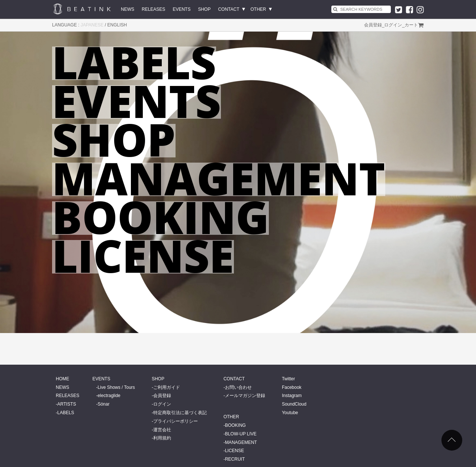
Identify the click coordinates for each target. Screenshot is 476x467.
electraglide (109, 396)
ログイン (393, 25)
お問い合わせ (238, 387)
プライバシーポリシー (176, 421)
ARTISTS (67, 404)
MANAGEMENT (241, 442)
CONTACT (229, 9)
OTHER (258, 9)
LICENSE (234, 451)
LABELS (66, 413)
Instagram (292, 396)
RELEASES (153, 9)
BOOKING (235, 425)
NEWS (128, 9)
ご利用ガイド (167, 387)
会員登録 (373, 25)
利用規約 (162, 438)
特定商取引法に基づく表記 (180, 413)
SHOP (204, 9)
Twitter (288, 379)
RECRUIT (235, 459)
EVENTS (181, 9)
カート (411, 25)
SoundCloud (294, 404)
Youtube (290, 413)
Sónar (103, 404)
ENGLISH (117, 25)
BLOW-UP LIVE (241, 434)
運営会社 (162, 430)
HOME (62, 379)
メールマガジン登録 (245, 396)
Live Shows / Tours (116, 387)
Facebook (292, 387)
